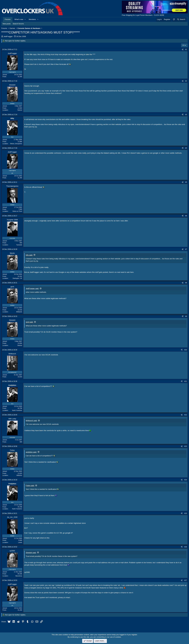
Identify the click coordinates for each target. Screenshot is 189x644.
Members (32, 19)
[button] (25, 19)
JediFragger (8, 36)
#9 (186, 316)
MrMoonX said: (31, 421)
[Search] (181, 19)
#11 (186, 381)
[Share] (183, 50)
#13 (186, 446)
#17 (186, 580)
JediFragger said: (32, 288)
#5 (186, 182)
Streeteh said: (31, 553)
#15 (186, 513)
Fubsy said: (30, 485)
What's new (19, 19)
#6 (186, 216)
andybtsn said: (31, 452)
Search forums (18, 24)
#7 (186, 249)
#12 (186, 415)
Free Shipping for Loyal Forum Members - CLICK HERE (143, 15)
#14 (186, 480)
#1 (186, 49)
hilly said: (29, 255)
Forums (8, 19)
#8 (186, 283)
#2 (186, 81)
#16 (186, 547)
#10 (186, 350)
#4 (186, 148)
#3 (186, 115)
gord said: (29, 322)
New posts (7, 24)
